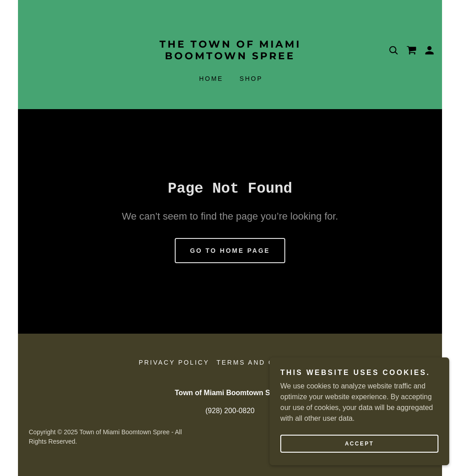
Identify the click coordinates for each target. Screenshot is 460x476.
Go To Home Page (230, 251)
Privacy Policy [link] (174, 362)
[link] (230, 57)
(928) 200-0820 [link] (230, 411)
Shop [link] (251, 79)
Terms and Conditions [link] (269, 362)
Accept (360, 444)
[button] (429, 50)
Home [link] (211, 79)
